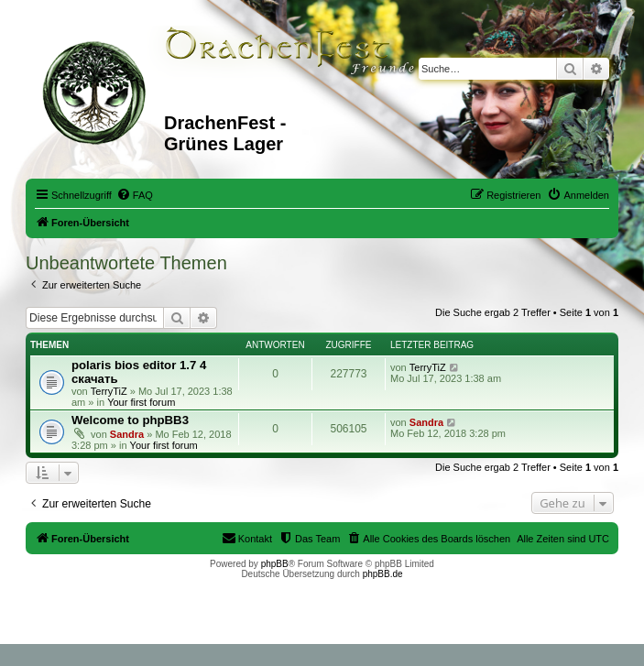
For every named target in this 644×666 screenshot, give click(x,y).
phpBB (275, 564)
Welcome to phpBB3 (130, 420)
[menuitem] (135, 195)
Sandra (127, 434)
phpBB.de (383, 574)
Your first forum (141, 402)
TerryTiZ (109, 391)
